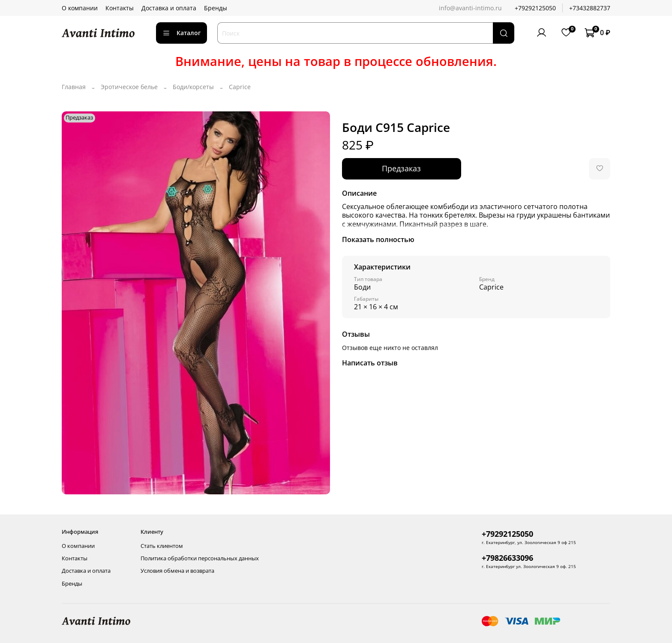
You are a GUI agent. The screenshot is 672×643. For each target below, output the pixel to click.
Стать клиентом (162, 546)
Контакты (120, 8)
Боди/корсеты (193, 87)
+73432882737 (590, 8)
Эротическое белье (129, 87)
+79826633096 (507, 558)
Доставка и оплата (169, 8)
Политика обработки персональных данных (200, 558)
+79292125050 (535, 8)
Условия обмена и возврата (177, 571)
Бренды (216, 8)
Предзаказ (401, 168)
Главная (74, 87)
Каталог (181, 33)
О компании (80, 8)
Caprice (240, 87)
